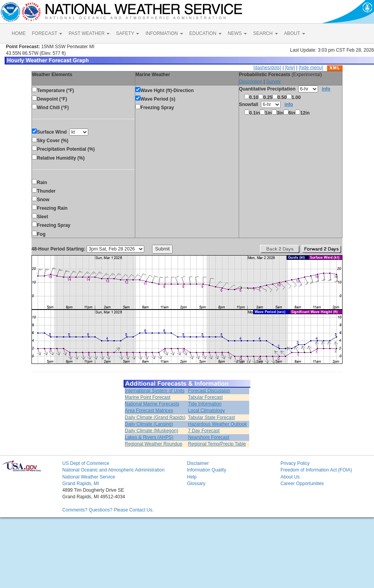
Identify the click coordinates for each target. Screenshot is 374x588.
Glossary (196, 484)
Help (192, 477)
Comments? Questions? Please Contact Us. (108, 510)
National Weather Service (89, 477)
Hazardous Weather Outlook (218, 424)
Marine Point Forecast (148, 397)
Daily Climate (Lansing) (149, 424)
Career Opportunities (302, 484)
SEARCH (265, 33)
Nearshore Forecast (209, 437)
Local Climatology (207, 411)
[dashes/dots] (267, 68)
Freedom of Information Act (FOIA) (316, 470)
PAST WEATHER (89, 33)
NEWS (237, 33)
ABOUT (295, 33)
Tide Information (205, 404)
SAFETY (128, 33)
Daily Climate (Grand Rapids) (155, 418)
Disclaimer (198, 463)
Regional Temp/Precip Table (217, 444)
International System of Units (155, 391)
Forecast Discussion (209, 391)
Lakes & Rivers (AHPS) (149, 437)
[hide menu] (311, 68)
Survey (273, 82)
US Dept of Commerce (86, 463)
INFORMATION (164, 33)
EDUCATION (205, 33)
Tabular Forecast (205, 397)
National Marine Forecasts (152, 404)
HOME (19, 33)
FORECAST (47, 33)
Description (251, 82)
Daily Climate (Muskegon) (151, 431)
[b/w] (290, 68)
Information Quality (207, 470)
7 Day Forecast (204, 431)
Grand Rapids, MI (80, 484)
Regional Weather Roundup (154, 444)
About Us (290, 477)
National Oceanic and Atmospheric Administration (113, 470)
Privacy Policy (295, 463)
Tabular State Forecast (212, 418)
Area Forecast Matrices (149, 411)
